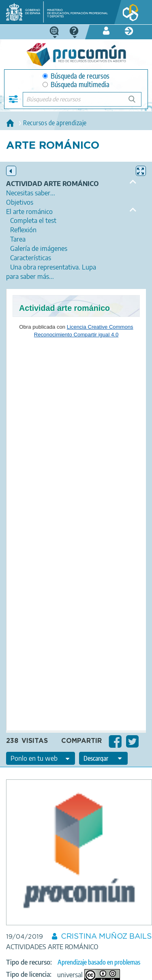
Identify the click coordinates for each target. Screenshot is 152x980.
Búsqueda (136, 102)
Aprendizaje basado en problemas (99, 962)
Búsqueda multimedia (76, 85)
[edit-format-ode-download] (103, 758)
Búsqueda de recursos (76, 76)
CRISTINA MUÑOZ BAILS (106, 937)
